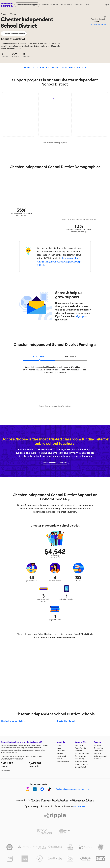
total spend (39, 356)
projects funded (41, 764)
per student (71, 356)
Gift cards (79, 751)
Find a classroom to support (27, 5)
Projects (29, 67)
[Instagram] (28, 789)
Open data (97, 753)
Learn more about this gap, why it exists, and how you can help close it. (59, 261)
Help (87, 5)
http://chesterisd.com (99, 24)
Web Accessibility (63, 762)
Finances (60, 753)
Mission (59, 745)
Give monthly (80, 759)
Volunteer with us (81, 762)
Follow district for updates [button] (14, 34)
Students (42, 67)
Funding (55, 67)
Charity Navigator (7, 759)
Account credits (81, 748)
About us (78, 5)
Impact (59, 748)
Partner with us (67, 5)
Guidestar (20, 759)
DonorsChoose (7, 5)
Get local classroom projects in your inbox (72, 789)
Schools (81, 67)
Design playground (100, 756)
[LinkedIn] (35, 789)
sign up (80, 316)
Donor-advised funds (82, 753)
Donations (68, 67)
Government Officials (84, 800)
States (4, 14)
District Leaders (60, 800)
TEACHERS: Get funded (50, 5)
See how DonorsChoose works (55, 462)
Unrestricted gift (81, 767)
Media (96, 751)
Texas (13, 14)
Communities (98, 748)
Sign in (107, 5)
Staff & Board (61, 756)
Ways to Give (81, 742)
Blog (101, 751)
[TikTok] (49, 789)
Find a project (80, 745)
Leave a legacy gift (82, 764)
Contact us (97, 759)
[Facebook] (42, 789)
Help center (98, 745)
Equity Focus (61, 751)
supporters (13, 764)
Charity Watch (38, 756)
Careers (59, 759)
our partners (79, 806)
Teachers (36, 800)
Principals (46, 800)
